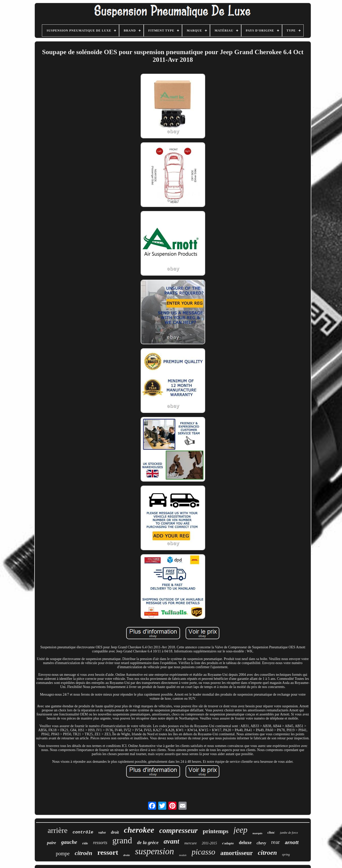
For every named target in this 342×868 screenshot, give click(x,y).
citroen (267, 853)
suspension (155, 851)
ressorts (100, 843)
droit (115, 832)
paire (52, 843)
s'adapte (228, 843)
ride (85, 843)
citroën (83, 853)
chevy (261, 843)
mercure (191, 843)
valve (102, 833)
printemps (216, 831)
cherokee (139, 830)
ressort (108, 852)
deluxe (245, 843)
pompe (63, 854)
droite (126, 855)
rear (275, 842)
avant (171, 841)
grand (122, 840)
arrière (58, 830)
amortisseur (237, 853)
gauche (69, 842)
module (183, 855)
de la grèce (148, 842)
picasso (203, 852)
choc (271, 832)
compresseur (178, 830)
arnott (292, 842)
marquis (258, 833)
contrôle (83, 832)
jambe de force (289, 833)
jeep (241, 830)
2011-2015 (209, 843)
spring (286, 855)
